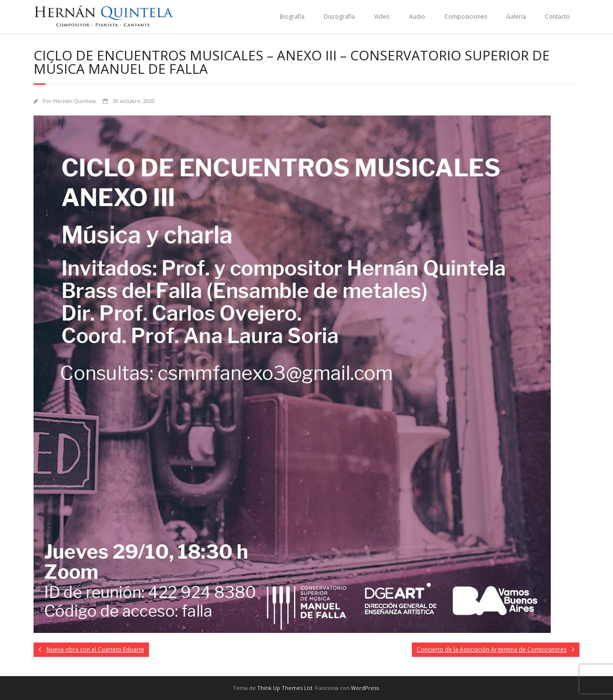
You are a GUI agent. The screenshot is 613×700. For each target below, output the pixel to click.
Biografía (292, 17)
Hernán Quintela (74, 101)
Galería (516, 17)
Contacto (557, 17)
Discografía (339, 17)
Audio (417, 17)
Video (382, 17)
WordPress (365, 688)
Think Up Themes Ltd (285, 688)
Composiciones (466, 17)
